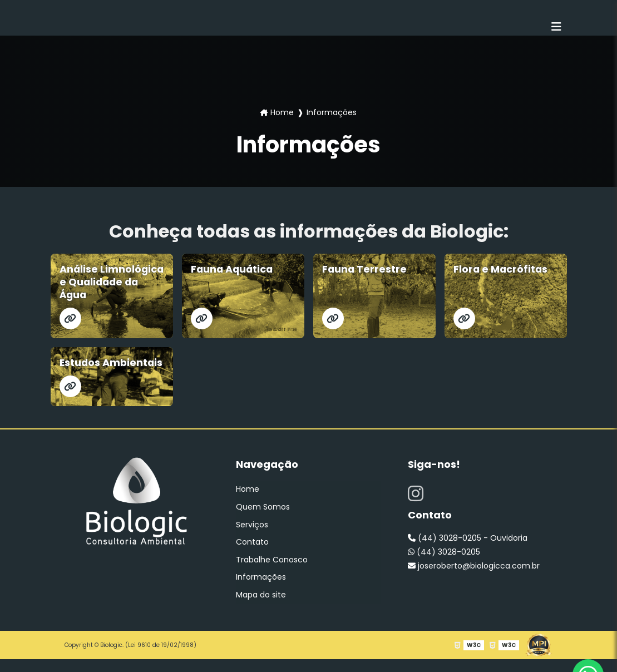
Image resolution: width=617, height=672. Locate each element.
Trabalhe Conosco (272, 573)
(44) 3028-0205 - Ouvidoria (468, 553)
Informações (261, 590)
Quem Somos (263, 521)
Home (282, 112)
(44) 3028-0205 (444, 567)
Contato (252, 556)
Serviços (252, 538)
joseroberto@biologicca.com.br (474, 581)
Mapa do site (261, 607)
